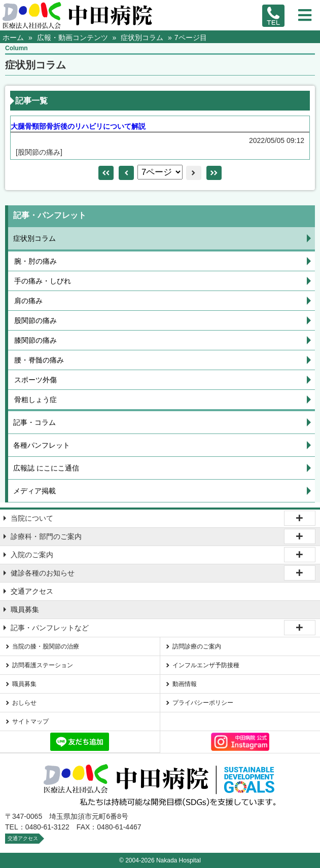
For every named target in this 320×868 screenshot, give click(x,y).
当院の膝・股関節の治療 (46, 646)
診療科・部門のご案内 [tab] (46, 536)
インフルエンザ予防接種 (206, 665)
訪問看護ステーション (43, 665)
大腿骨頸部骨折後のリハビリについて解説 (78, 126)
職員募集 (25, 609)
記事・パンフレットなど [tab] (50, 628)
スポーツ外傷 (35, 380)
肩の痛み (28, 301)
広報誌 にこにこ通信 (46, 468)
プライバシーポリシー (203, 703)
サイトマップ (30, 721)
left (127, 173)
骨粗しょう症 (35, 400)
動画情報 (185, 684)
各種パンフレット (42, 445)
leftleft (106, 173)
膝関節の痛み (35, 340)
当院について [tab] (32, 518)
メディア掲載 (34, 491)
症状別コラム (34, 238)
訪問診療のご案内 (197, 646)
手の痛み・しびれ (43, 281)
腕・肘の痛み (35, 261)
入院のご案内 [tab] (32, 555)
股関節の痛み (35, 320)
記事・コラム (34, 422)
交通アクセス (32, 591)
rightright (214, 173)
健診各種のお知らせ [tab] (43, 573)
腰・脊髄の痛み (39, 360)
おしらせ (24, 703)
